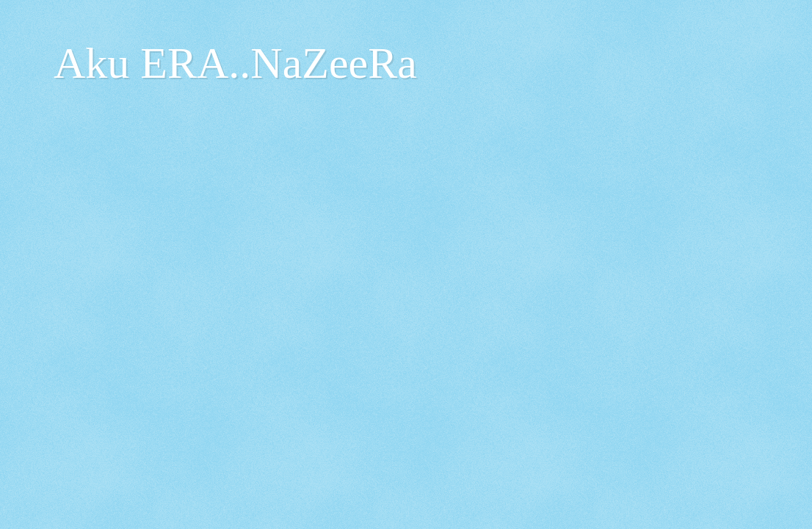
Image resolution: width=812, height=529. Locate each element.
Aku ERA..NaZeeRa (235, 63)
